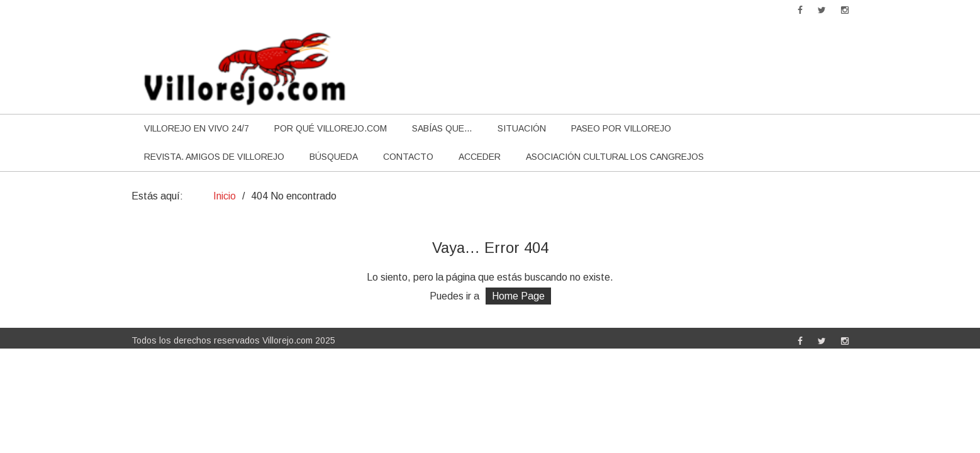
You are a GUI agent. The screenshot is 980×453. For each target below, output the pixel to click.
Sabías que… (442, 128)
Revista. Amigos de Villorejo (214, 157)
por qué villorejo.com (331, 128)
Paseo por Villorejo (621, 128)
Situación (522, 128)
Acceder (480, 157)
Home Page (518, 296)
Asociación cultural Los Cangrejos (615, 157)
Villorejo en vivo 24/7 (197, 128)
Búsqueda (334, 157)
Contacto (408, 157)
